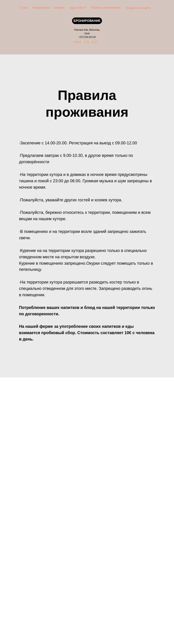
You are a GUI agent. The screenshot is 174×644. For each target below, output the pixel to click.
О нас (24, 8)
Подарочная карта (138, 8)
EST (95, 42)
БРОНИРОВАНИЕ (87, 21)
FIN (87, 42)
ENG (78, 42)
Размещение (41, 8)
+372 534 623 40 (87, 37)
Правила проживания (106, 8)
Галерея (59, 8)
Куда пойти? (78, 8)
